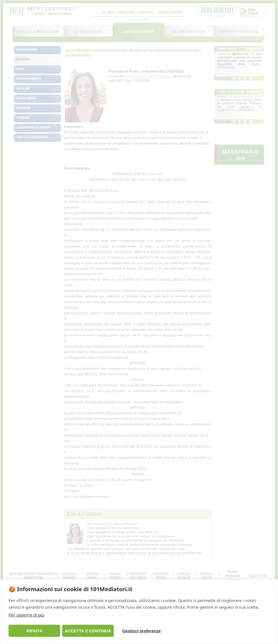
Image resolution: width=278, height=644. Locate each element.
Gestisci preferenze (142, 631)
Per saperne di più (26, 615)
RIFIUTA (34, 631)
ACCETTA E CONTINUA (88, 631)
